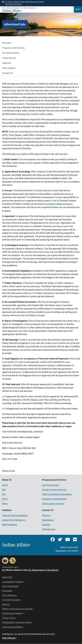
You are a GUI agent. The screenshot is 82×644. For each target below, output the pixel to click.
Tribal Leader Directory (53, 504)
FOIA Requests (9, 595)
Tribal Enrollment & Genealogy (57, 494)
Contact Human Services (54, 490)
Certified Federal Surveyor (60, 204)
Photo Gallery (9, 68)
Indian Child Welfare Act (14, 520)
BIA (4, 490)
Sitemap (46, 525)
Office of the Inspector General (18, 609)
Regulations (48, 520)
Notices (6, 604)
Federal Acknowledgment (15, 515)
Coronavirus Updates (13, 627)
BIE (4, 494)
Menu (78, 9)
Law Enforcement (51, 485)
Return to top (9, 471)
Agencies (7, 63)
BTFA (5, 499)
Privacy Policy (9, 618)
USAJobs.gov (49, 529)
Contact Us (7, 73)
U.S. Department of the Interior (44, 570)
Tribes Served (9, 58)
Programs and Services (13, 48)
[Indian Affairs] (38, 11)
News (5, 504)
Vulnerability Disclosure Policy (17, 622)
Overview (7, 43)
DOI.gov (47, 515)
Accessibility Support (14, 582)
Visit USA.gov (10, 638)
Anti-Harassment (10, 586)
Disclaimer (7, 591)
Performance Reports (13, 613)
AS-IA (5, 485)
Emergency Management (54, 499)
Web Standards (10, 525)
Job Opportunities (11, 53)
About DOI (8, 577)
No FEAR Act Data (12, 600)
